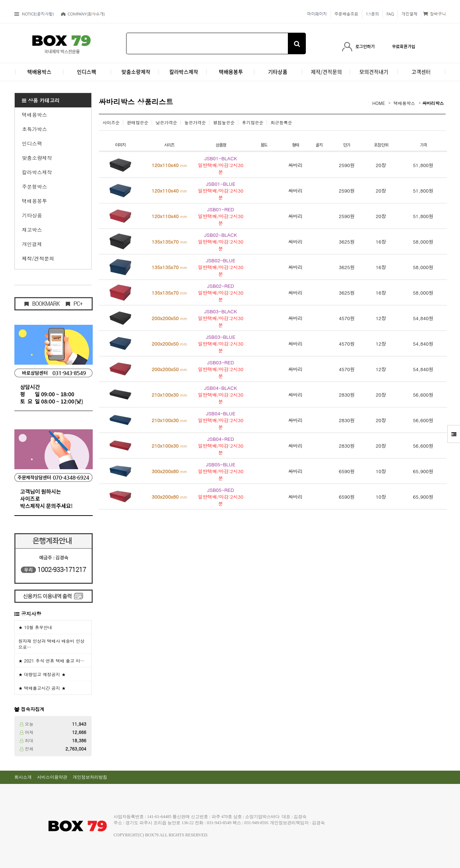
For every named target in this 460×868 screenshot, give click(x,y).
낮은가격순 (166, 122)
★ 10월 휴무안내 (35, 627)
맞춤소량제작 (37, 158)
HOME (379, 103)
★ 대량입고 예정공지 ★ (42, 674)
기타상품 (32, 215)
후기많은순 (253, 122)
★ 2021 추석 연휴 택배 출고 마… (51, 661)
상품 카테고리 (41, 100)
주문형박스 (34, 186)
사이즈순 (111, 122)
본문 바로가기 (0, 0)
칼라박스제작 (37, 172)
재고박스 (32, 230)
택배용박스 (34, 115)
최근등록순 (281, 122)
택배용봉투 (34, 201)
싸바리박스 (433, 103)
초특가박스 (34, 129)
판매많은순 (138, 122)
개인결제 (32, 244)
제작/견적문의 (38, 258)
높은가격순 (195, 122)
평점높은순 (224, 122)
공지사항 (31, 614)
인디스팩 (32, 143)
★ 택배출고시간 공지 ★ (42, 688)
